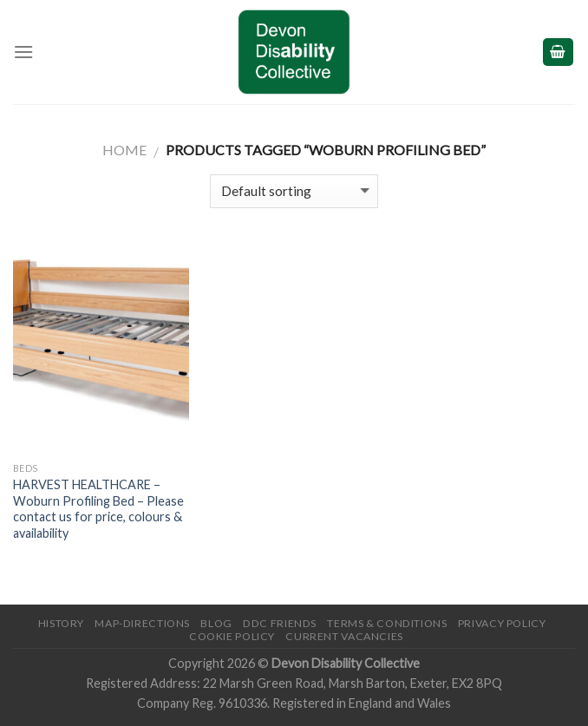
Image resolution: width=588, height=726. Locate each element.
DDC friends (280, 623)
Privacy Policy (502, 623)
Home (124, 150)
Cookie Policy (232, 636)
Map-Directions (142, 623)
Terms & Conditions (387, 623)
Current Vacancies (344, 636)
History (61, 623)
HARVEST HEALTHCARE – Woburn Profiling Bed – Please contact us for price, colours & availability (98, 509)
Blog (216, 623)
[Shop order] (294, 191)
